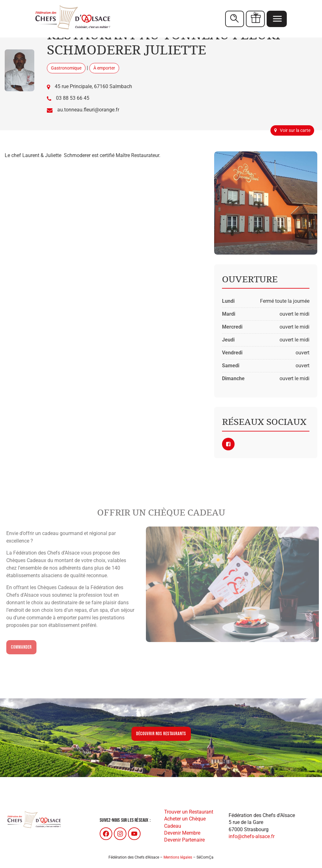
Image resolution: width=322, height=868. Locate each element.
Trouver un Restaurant (189, 812)
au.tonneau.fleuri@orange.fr (88, 110)
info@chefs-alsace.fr (252, 836)
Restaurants (234, 19)
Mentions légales (178, 857)
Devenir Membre (182, 833)
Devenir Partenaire (184, 840)
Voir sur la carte (292, 130)
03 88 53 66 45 (73, 98)
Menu (277, 19)
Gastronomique (66, 68)
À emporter (104, 68)
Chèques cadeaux (256, 19)
